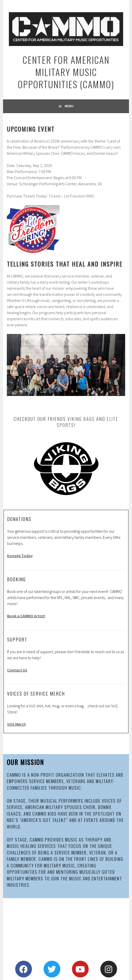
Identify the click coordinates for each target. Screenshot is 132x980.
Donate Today (20, 556)
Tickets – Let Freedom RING (71, 196)
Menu (69, 106)
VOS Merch (16, 724)
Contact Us (17, 670)
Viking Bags (81, 419)
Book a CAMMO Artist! (26, 616)
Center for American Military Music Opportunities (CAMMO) (66, 72)
